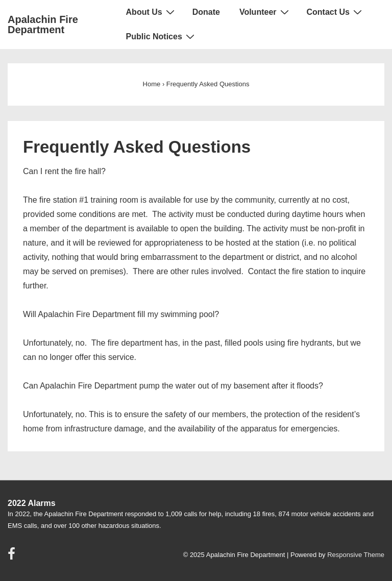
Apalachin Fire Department (43, 25)
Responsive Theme (356, 555)
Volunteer (265, 12)
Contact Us (336, 12)
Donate (206, 12)
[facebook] (13, 557)
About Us (152, 12)
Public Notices (162, 36)
